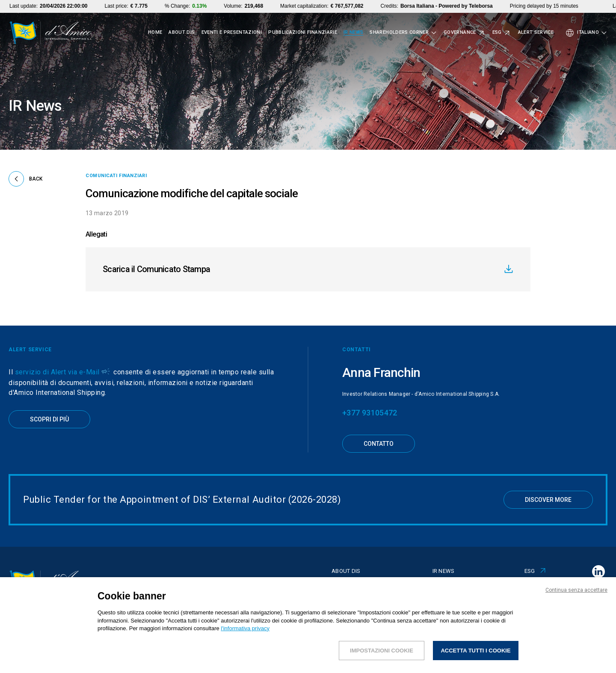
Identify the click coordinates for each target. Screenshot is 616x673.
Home (155, 33)
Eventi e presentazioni (232, 33)
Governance (460, 33)
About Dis (182, 33)
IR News (353, 33)
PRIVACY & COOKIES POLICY (552, 661)
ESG (497, 33)
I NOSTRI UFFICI (497, 661)
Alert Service (536, 33)
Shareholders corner (399, 33)
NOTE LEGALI (225, 661)
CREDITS (599, 661)
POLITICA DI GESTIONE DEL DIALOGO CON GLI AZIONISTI (410, 661)
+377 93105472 (370, 413)
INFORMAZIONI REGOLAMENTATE (295, 661)
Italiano (588, 33)
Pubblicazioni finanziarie (303, 33)
